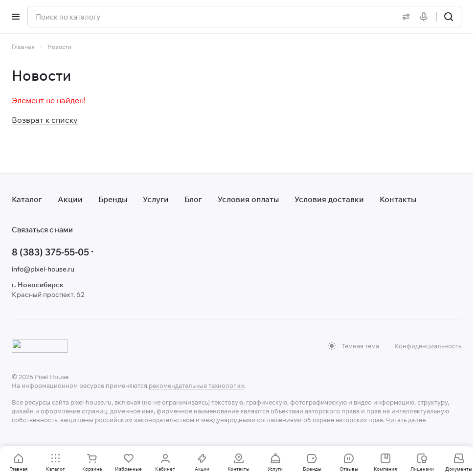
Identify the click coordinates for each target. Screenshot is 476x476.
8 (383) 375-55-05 (50, 252)
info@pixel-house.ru (43, 269)
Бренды (113, 199)
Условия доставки (329, 199)
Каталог (27, 199)
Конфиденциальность (428, 346)
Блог (193, 199)
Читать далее (406, 420)
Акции (70, 199)
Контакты (398, 199)
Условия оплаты (248, 199)
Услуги (156, 199)
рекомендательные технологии (196, 385)
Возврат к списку (45, 120)
